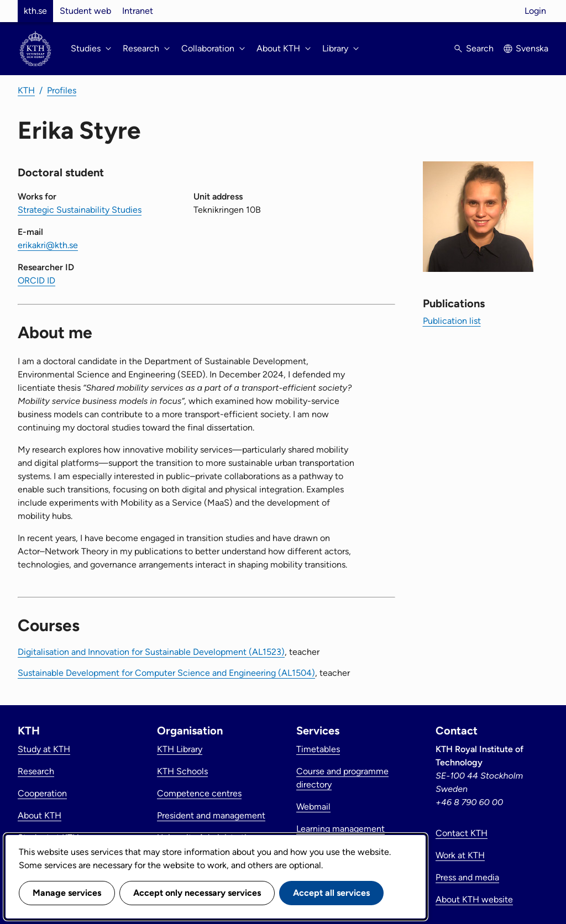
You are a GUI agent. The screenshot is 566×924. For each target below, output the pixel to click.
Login (535, 11)
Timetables (318, 749)
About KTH (40, 815)
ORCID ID (36, 280)
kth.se (35, 11)
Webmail (313, 807)
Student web (85, 11)
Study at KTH (44, 749)
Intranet (138, 11)
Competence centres (199, 793)
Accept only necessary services (197, 893)
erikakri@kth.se (48, 245)
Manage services (67, 893)
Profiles (62, 90)
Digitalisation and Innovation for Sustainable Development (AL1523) (151, 652)
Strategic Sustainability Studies (80, 210)
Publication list (452, 321)
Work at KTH (460, 855)
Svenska (532, 48)
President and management (211, 815)
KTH (26, 90)
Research (36, 771)
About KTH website (474, 899)
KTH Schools (182, 771)
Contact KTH (462, 833)
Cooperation (42, 793)
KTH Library (180, 749)
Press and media (467, 877)
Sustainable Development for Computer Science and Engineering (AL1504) (166, 673)
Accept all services (331, 893)
